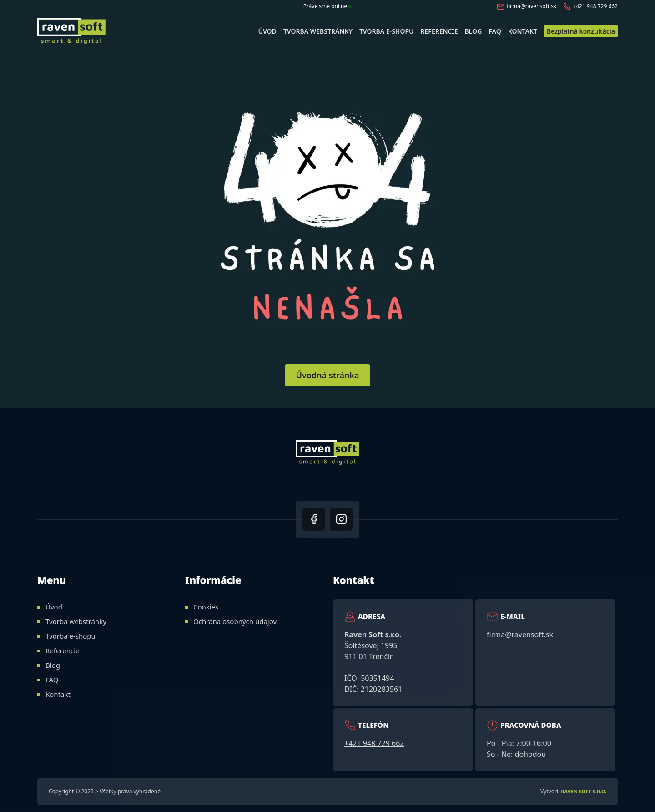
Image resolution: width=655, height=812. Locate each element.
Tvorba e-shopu (387, 31)
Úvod (267, 31)
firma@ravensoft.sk (527, 6)
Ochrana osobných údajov (235, 621)
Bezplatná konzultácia (581, 31)
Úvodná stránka (327, 375)
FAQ (495, 31)
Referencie (439, 31)
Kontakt (523, 31)
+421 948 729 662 (590, 6)
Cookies (206, 607)
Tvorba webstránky (318, 31)
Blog (474, 31)
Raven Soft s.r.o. (584, 791)
